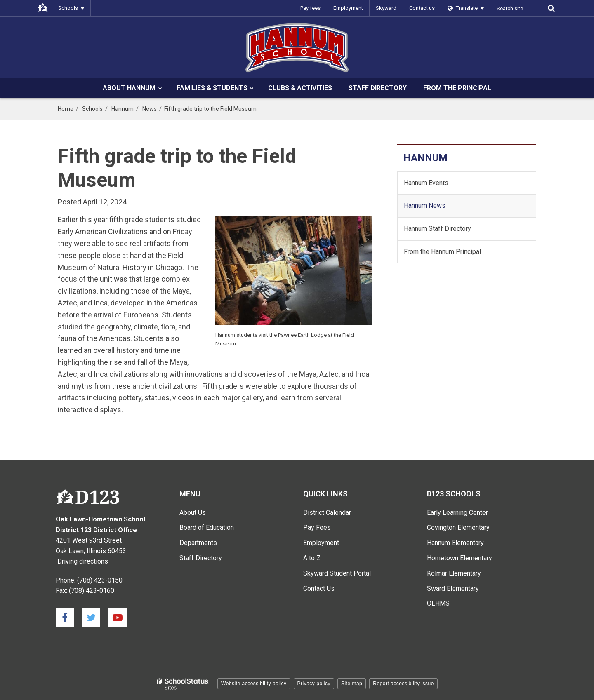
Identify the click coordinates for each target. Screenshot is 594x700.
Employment (348, 8)
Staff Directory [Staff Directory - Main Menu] (201, 558)
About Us (193, 513)
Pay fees (310, 8)
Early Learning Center (457, 513)
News (150, 109)
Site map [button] (352, 684)
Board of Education (207, 527)
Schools (92, 109)
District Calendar (327, 513)
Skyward (386, 8)
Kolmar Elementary (454, 573)
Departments (198, 543)
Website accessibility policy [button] (254, 684)
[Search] (551, 8)
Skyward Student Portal (337, 573)
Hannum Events (426, 183)
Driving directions (83, 561)
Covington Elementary (458, 527)
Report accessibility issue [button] (403, 684)
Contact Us (319, 588)
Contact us (422, 8)
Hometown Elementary (460, 558)
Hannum (123, 109)
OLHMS (438, 603)
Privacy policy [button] (314, 684)
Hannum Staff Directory (437, 229)
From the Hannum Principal (442, 252)
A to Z (312, 558)
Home (66, 109)
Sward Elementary (453, 588)
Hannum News (425, 206)
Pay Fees (317, 527)
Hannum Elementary (455, 543)
